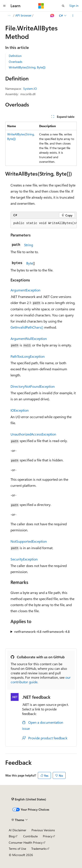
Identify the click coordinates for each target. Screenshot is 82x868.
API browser (23, 15)
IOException (20, 410)
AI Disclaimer (17, 830)
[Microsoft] (41, 6)
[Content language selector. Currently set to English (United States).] (29, 799)
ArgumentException (25, 290)
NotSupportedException (29, 541)
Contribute (30, 836)
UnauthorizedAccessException (33, 434)
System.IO (30, 89)
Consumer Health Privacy (26, 842)
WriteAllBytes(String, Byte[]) (27, 67)
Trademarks (39, 849)
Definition (15, 56)
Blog (12, 836)
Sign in (74, 6)
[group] (44, 223)
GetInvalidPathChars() (27, 327)
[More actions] (73, 16)
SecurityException (24, 559)
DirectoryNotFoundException (33, 386)
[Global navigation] (4, 6)
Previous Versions (43, 830)
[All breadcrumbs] (9, 16)
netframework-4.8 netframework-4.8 (42, 631)
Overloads (16, 62)
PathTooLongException (28, 356)
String (29, 245)
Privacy (48, 836)
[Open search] (63, 6)
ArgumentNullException (29, 338)
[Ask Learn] (52, 16)
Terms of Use (17, 849)
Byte (30, 263)
